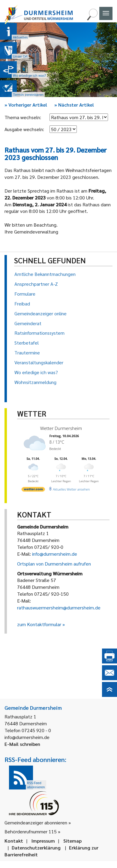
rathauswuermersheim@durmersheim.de (59, 607)
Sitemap (72, 841)
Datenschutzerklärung (36, 848)
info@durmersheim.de (55, 554)
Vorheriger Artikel (26, 105)
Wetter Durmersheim (61, 428)
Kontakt (14, 841)
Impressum (43, 841)
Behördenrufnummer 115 (31, 831)
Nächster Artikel (74, 105)
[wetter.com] (33, 490)
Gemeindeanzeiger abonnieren (36, 822)
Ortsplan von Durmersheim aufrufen (54, 564)
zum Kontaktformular (39, 624)
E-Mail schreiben (22, 744)
